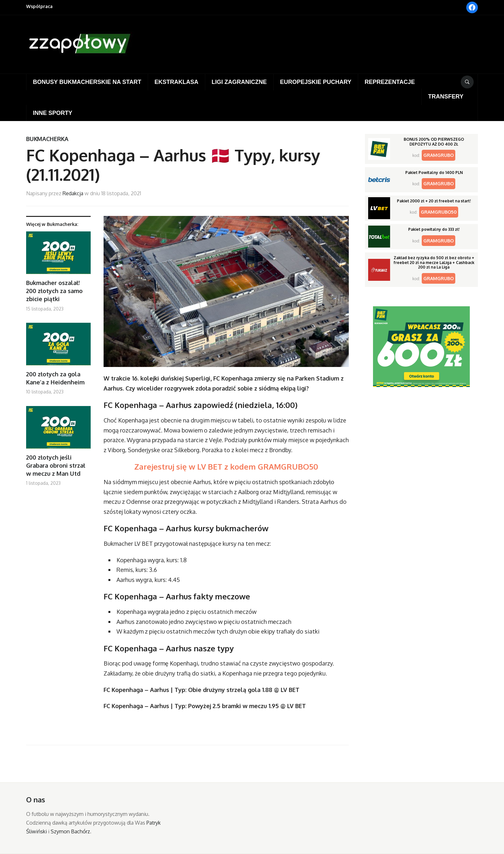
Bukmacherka (47, 139)
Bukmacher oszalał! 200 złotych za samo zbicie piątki (54, 291)
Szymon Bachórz (70, 831)
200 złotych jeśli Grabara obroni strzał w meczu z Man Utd (56, 465)
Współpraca (39, 6)
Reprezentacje (390, 82)
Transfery (446, 97)
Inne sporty (53, 113)
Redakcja (73, 193)
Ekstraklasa (176, 82)
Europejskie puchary (316, 82)
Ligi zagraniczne (239, 82)
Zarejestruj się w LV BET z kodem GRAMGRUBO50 (226, 467)
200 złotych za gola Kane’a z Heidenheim (55, 378)
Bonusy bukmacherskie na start (87, 82)
